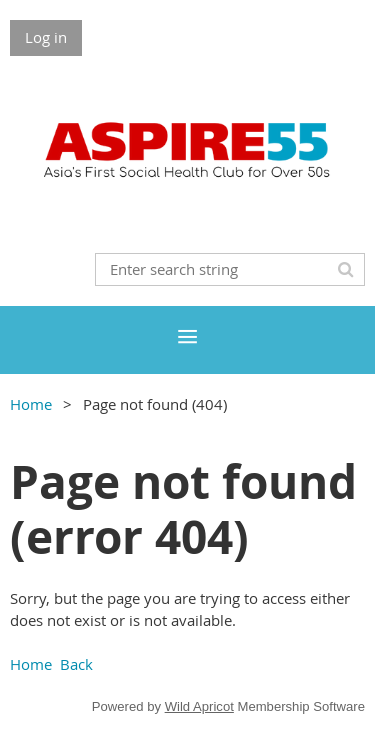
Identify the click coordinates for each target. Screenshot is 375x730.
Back (76, 664)
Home (31, 404)
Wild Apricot (199, 706)
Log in (46, 37)
